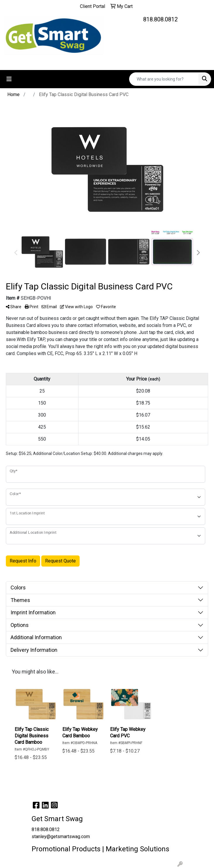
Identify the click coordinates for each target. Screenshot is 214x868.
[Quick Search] (164, 79)
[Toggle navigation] (9, 79)
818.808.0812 (160, 19)
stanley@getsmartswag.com (61, 837)
